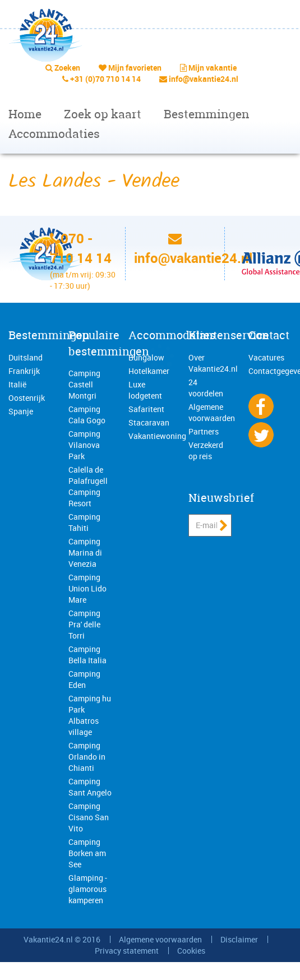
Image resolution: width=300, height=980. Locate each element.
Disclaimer (239, 939)
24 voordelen (206, 388)
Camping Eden (84, 679)
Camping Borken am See (87, 853)
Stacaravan (149, 422)
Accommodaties (54, 134)
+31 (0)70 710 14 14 (105, 79)
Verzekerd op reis (206, 450)
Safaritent (146, 409)
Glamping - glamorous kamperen (88, 889)
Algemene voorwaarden (212, 412)
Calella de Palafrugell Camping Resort (88, 486)
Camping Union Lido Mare (87, 588)
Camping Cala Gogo (87, 415)
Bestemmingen (207, 114)
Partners (204, 431)
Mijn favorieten (135, 68)
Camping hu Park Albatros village (90, 715)
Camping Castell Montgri (84, 384)
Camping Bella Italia (87, 655)
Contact (269, 335)
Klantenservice (229, 335)
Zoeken (67, 68)
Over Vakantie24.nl (213, 363)
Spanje (21, 411)
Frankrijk (24, 371)
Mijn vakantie (213, 68)
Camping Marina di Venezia (85, 553)
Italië (17, 384)
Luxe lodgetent (145, 390)
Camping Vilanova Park (84, 445)
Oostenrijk (27, 398)
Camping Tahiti (84, 522)
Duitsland (26, 357)
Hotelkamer (149, 371)
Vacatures (266, 357)
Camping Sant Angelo (90, 787)
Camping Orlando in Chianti (87, 757)
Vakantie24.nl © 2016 (62, 939)
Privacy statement (127, 951)
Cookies (191, 951)
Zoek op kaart (103, 114)
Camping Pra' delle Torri (84, 624)
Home (25, 114)
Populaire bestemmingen (109, 343)
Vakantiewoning (157, 436)
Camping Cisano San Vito (89, 817)
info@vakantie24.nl (204, 79)
